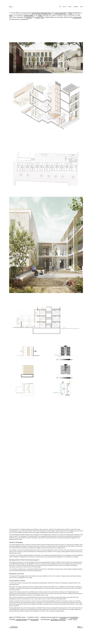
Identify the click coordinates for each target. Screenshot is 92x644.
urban (40, 15)
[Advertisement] (46, 33)
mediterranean (21, 619)
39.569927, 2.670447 (58, 619)
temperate (34, 619)
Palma (26, 15)
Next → (80, 627)
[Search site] (60, 7)
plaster (29, 17)
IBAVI (70, 13)
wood (38, 17)
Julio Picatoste (60, 13)
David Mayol (36, 13)
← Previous (13, 627)
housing (63, 617)
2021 (11, 15)
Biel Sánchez (46, 13)
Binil (42, 17)
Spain (31, 15)
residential (74, 617)
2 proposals (77, 17)
